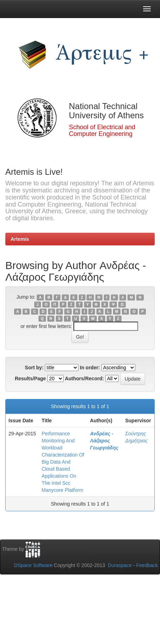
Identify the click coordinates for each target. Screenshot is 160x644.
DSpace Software (33, 565)
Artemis (20, 239)
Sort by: (34, 368)
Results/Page (30, 378)
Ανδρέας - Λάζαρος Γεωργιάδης (104, 441)
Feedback (147, 565)
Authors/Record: (84, 378)
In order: (90, 368)
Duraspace (120, 565)
